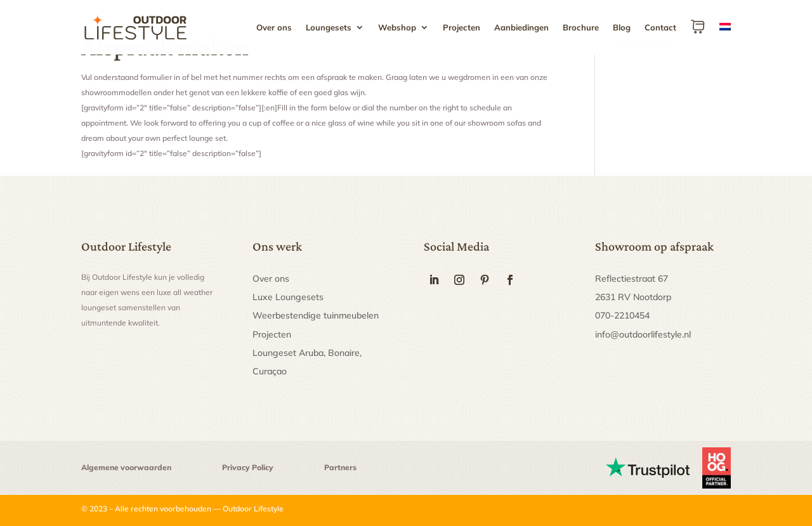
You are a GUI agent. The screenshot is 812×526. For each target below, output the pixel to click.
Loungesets (329, 28)
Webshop (397, 28)
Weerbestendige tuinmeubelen (316, 315)
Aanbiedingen (521, 28)
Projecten (462, 28)
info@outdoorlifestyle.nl (643, 334)
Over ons (274, 28)
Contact (660, 28)
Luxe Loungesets (288, 297)
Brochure (581, 28)
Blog (622, 28)
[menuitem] (725, 37)
